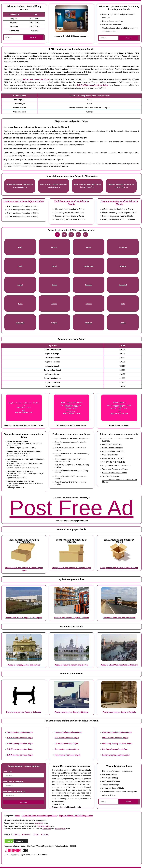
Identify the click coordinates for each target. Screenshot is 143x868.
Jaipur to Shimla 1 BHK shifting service (20, 184)
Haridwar (54, 247)
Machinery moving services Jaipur (117, 743)
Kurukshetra (123, 247)
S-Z (85, 235)
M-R (78, 235)
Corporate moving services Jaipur (117, 732)
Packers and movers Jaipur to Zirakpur (71, 712)
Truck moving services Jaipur (68, 755)
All (57, 235)
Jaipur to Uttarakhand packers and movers (119, 665)
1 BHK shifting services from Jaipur (93, 85)
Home (17, 816)
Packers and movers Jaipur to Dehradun (24, 712)
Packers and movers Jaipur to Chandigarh (24, 618)
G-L (71, 235)
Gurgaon (54, 323)
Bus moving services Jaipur (67, 749)
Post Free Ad (72, 508)
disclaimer (47, 829)
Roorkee (89, 247)
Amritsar (54, 304)
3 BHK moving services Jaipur (20, 749)
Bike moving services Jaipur (67, 738)
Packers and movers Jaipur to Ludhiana (71, 618)
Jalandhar (123, 266)
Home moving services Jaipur (20, 732)
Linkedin (16, 834)
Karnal (54, 266)
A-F (64, 235)
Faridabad (89, 323)
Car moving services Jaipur (67, 743)
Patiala (20, 266)
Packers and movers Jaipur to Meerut (119, 618)
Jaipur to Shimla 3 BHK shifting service (87, 184)
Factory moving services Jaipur (116, 755)
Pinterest (45, 834)
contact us (39, 823)
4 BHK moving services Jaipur (20, 755)
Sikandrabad (20, 323)
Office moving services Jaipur (115, 738)
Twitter (36, 834)
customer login (44, 826)
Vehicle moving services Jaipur (68, 732)
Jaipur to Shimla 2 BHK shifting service (54, 184)
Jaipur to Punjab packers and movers (24, 665)
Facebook (26, 834)
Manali (20, 247)
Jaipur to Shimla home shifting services (39, 816)
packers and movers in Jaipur (36, 79)
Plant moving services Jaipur (115, 749)
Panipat (20, 285)
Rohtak (20, 304)
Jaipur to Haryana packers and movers (71, 665)
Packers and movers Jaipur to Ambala (119, 712)
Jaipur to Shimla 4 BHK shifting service (121, 184)
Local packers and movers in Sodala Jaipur (119, 568)
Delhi (123, 304)
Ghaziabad (89, 285)
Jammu (123, 323)
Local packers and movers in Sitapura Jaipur (71, 568)
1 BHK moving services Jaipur (20, 738)
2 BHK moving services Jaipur (20, 743)
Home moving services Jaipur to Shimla (24, 201)
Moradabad (123, 285)
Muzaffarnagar (89, 266)
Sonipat (54, 285)
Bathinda (89, 304)
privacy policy (60, 829)
